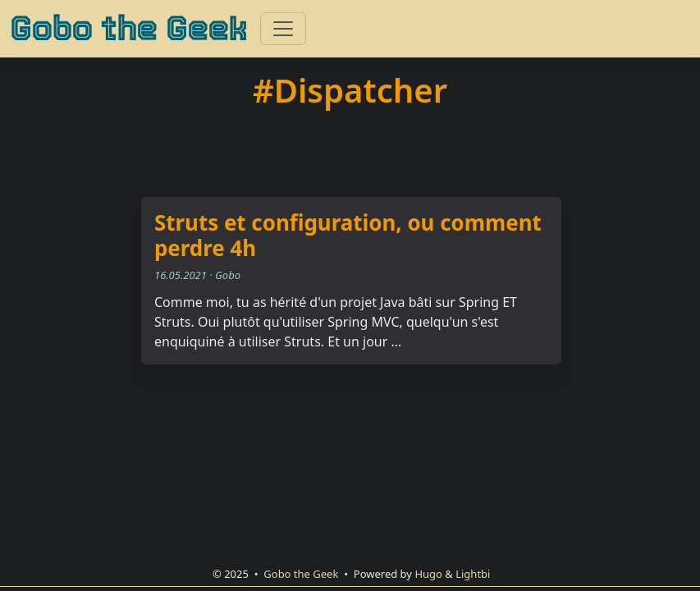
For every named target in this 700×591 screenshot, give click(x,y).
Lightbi (473, 574)
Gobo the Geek (128, 29)
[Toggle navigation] (283, 29)
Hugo (428, 574)
